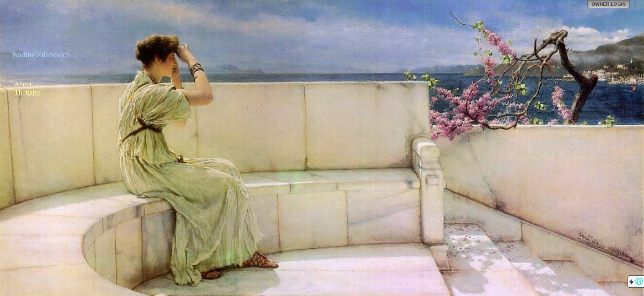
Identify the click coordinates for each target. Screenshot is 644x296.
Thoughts (28, 92)
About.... (27, 84)
